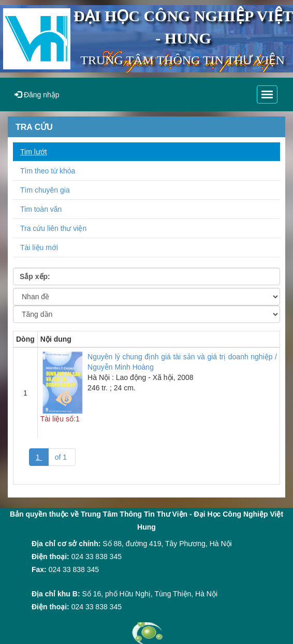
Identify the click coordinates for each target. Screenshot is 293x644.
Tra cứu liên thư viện (53, 228)
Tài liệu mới (39, 247)
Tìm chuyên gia (45, 190)
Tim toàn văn (41, 209)
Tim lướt (34, 152)
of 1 (62, 457)
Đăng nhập (37, 95)
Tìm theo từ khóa (48, 171)
